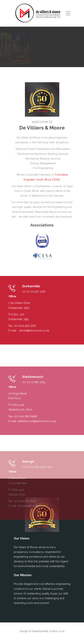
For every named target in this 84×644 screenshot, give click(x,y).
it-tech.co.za (57, 631)
